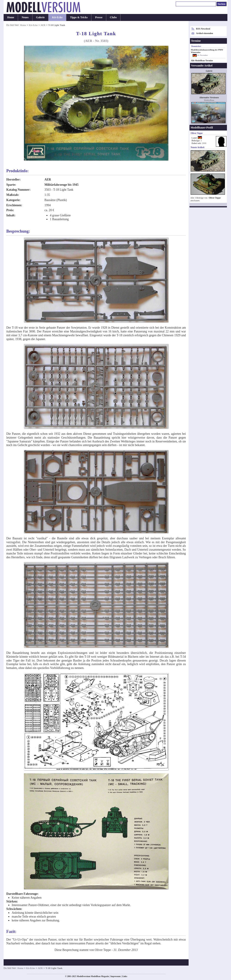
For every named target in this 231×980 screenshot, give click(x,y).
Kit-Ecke (57, 17)
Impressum (115, 976)
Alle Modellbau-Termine (202, 61)
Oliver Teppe (215, 198)
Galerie (40, 17)
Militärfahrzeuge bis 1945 (61, 185)
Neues (25, 17)
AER (43, 25)
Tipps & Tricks (79, 17)
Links (125, 976)
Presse (99, 17)
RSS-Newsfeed (203, 29)
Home (11, 17)
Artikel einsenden (204, 33)
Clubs (113, 17)
